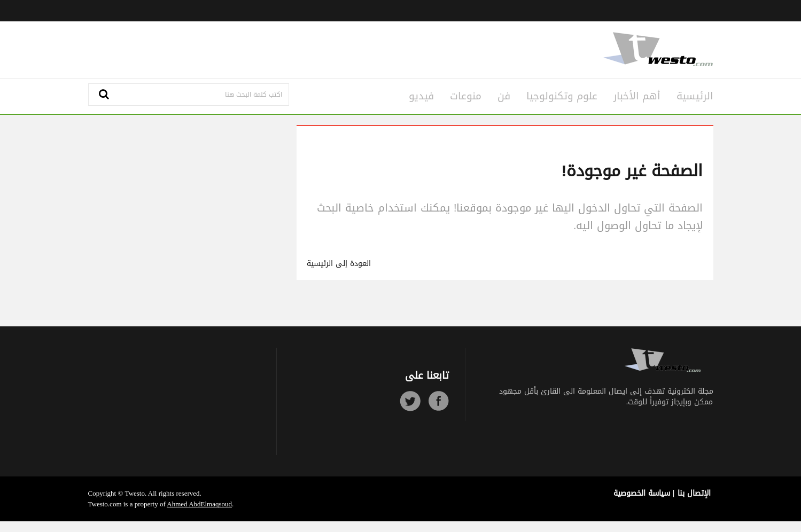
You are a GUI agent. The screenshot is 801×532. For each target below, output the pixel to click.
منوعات (466, 96)
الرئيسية (695, 96)
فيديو (421, 96)
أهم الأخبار (637, 96)
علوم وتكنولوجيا (562, 96)
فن (504, 96)
